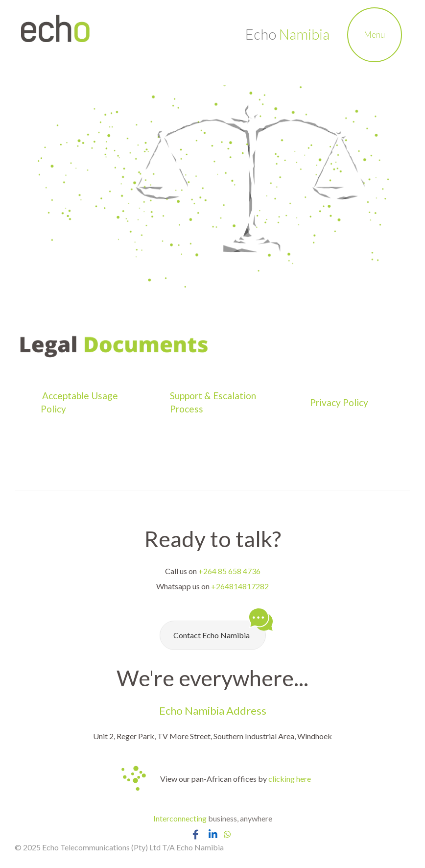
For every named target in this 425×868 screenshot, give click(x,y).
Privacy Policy (340, 402)
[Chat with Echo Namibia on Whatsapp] (227, 834)
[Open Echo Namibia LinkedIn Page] (213, 834)
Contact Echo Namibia (220, 630)
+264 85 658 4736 (229, 571)
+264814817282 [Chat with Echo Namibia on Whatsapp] (240, 586)
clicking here (290, 779)
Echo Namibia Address (213, 711)
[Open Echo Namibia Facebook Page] (196, 834)
